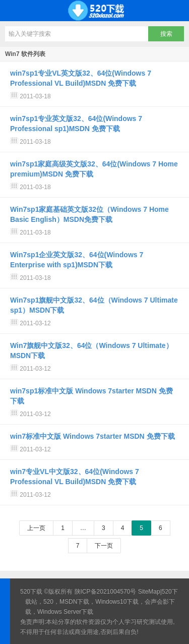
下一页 (104, 546)
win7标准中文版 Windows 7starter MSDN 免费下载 (92, 436)
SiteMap (149, 592)
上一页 (36, 528)
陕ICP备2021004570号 (106, 592)
